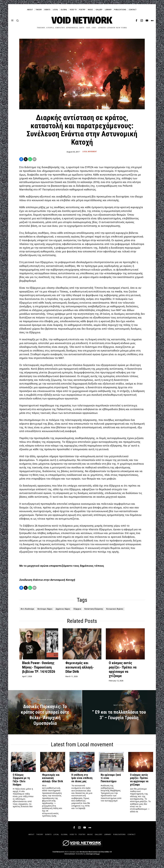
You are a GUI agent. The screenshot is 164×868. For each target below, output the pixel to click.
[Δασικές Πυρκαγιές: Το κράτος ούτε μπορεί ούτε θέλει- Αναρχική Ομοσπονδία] (45, 717)
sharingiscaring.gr (93, 859)
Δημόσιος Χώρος (72, 610)
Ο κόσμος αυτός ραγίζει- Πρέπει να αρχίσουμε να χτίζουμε (123, 674)
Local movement (90, 152)
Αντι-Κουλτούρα (29, 610)
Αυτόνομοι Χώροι (50, 610)
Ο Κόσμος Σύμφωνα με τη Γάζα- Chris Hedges (21, 784)
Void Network (58, 857)
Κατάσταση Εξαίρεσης (110, 610)
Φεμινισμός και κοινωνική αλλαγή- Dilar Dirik (80, 672)
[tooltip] (136, 21)
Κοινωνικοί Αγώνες (31, 614)
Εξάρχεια (89, 610)
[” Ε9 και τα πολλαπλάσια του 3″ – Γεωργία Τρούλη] (119, 717)
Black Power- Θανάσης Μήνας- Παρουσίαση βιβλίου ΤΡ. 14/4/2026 (39, 672)
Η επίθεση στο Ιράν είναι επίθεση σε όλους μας (82, 783)
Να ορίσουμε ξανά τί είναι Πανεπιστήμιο (111, 783)
